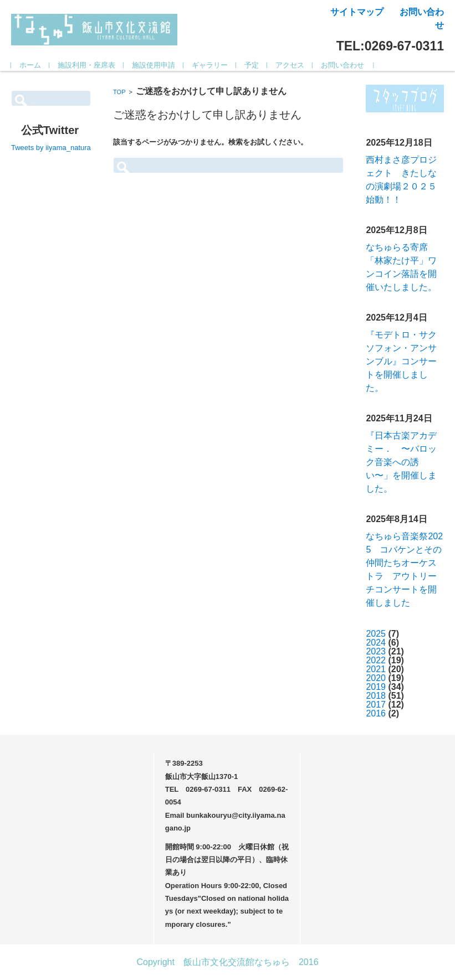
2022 (376, 660)
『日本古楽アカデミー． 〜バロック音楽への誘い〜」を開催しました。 (401, 462)
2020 (376, 678)
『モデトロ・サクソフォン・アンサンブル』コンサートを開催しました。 (401, 361)
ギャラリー (210, 65)
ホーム (30, 65)
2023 (376, 651)
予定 (252, 65)
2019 (376, 687)
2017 (376, 705)
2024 (376, 643)
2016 (376, 713)
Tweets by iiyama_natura (51, 148)
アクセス (290, 65)
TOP (119, 92)
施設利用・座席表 (86, 65)
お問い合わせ (342, 65)
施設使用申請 (154, 65)
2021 (376, 669)
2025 (376, 634)
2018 (376, 696)
